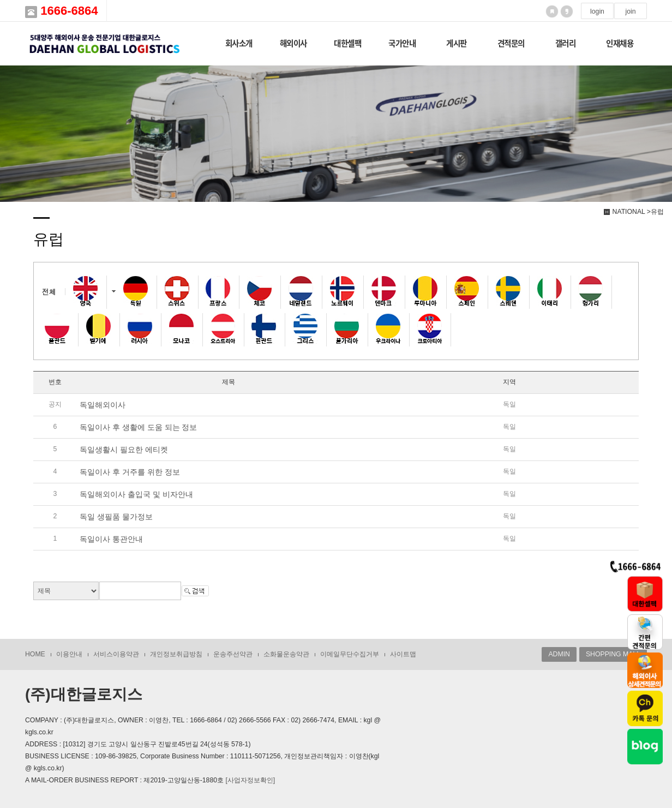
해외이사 (293, 43)
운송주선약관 (233, 654)
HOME (35, 654)
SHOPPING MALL (613, 654)
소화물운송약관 (286, 654)
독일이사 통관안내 (111, 539)
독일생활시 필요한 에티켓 (124, 450)
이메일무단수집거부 (350, 654)
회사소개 (239, 43)
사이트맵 (403, 654)
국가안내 (402, 43)
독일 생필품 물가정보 (116, 517)
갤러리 (566, 43)
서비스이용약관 (116, 654)
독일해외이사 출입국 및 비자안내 (136, 494)
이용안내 (69, 654)
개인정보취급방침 (176, 654)
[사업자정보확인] (250, 780)
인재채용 (620, 43)
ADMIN (559, 654)
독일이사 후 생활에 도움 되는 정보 (138, 427)
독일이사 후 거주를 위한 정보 (130, 472)
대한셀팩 (347, 43)
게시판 (457, 43)
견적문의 (511, 43)
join (630, 11)
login (597, 11)
